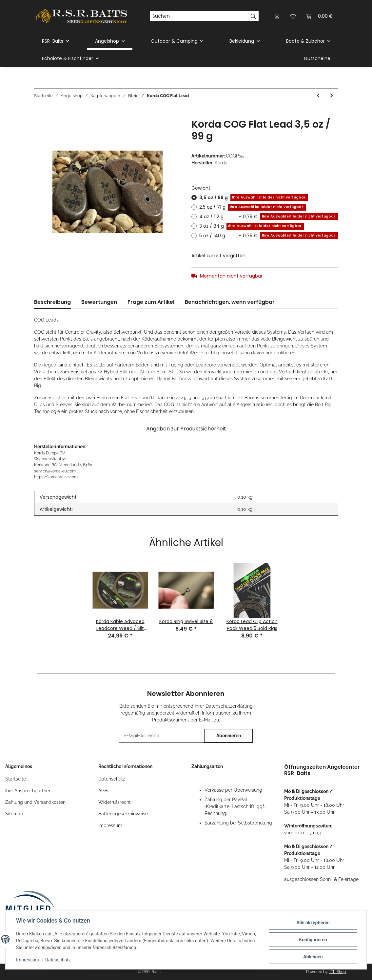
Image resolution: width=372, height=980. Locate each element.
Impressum (110, 825)
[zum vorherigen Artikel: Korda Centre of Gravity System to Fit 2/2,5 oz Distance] (318, 96)
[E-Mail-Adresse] (162, 736)
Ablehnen (313, 957)
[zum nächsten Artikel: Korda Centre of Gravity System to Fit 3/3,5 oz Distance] (332, 96)
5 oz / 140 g (269, 236)
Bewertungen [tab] (99, 302)
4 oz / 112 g (269, 217)
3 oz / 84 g (252, 226)
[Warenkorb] (320, 16)
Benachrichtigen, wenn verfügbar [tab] (230, 302)
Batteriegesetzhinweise (123, 814)
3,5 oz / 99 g (254, 198)
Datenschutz (112, 779)
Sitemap (14, 814)
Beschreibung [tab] (52, 302)
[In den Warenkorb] (39, 115)
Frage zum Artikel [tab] (151, 302)
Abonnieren (229, 736)
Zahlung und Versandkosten (35, 802)
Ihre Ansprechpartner (28, 791)
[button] (277, 16)
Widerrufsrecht (115, 802)
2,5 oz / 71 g (253, 207)
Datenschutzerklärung (229, 706)
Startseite (16, 779)
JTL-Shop (337, 972)
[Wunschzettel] (293, 16)
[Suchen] (199, 16)
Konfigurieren (313, 940)
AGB (103, 791)
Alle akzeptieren (313, 923)
